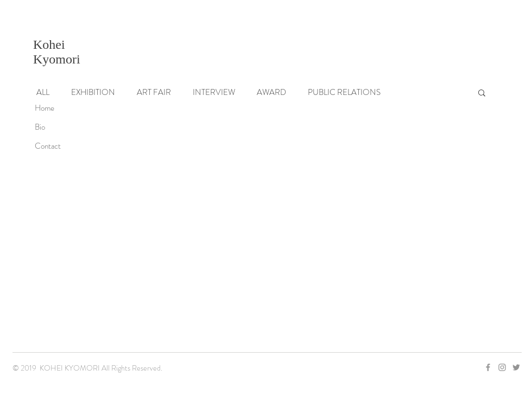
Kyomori (57, 59)
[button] (482, 94)
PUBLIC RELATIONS (344, 93)
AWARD (271, 93)
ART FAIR (154, 93)
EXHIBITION (93, 93)
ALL (43, 93)
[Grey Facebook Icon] (488, 367)
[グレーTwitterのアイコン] (516, 367)
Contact (48, 146)
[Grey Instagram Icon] (502, 367)
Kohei (49, 44)
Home (45, 108)
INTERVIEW (214, 93)
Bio (40, 127)
